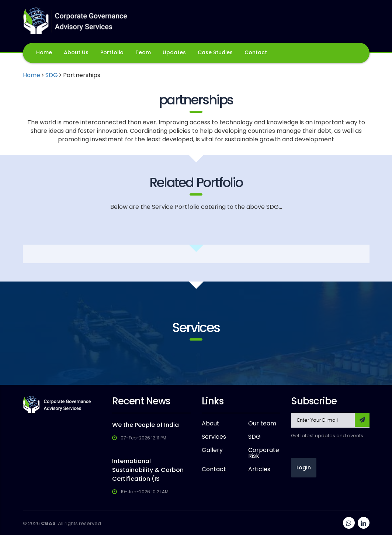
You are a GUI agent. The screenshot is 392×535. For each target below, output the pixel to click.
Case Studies (215, 52)
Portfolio (112, 52)
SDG (52, 75)
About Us (76, 52)
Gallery (212, 450)
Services (214, 437)
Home (44, 52)
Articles (259, 469)
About (211, 424)
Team (143, 52)
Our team (262, 424)
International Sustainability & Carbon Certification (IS (148, 470)
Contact (256, 52)
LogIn (304, 467)
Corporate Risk (264, 453)
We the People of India (145, 425)
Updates (174, 52)
